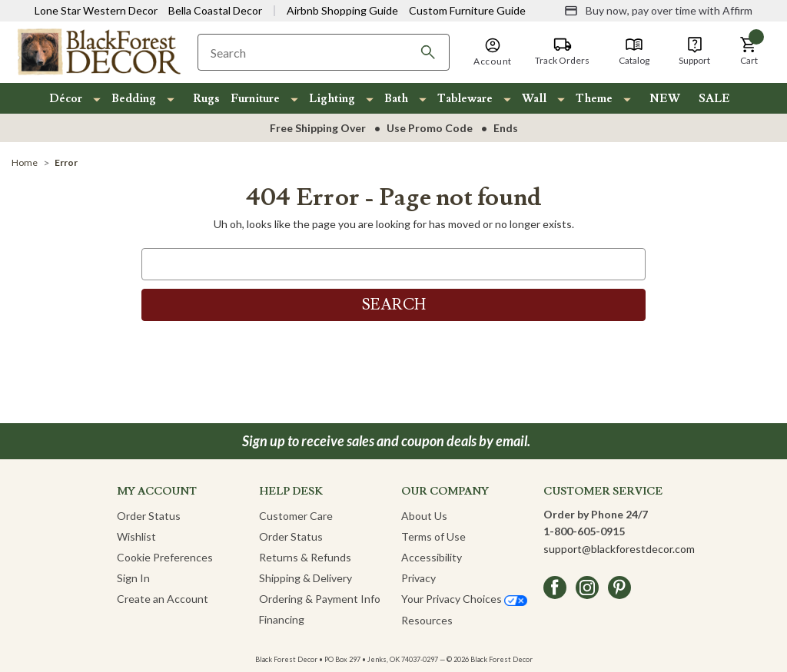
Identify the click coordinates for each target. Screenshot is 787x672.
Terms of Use (433, 536)
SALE (714, 99)
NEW (665, 99)
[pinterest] (619, 588)
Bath (396, 99)
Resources (427, 620)
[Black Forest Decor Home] (98, 51)
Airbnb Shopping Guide (342, 10)
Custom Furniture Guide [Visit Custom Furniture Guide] (467, 10)
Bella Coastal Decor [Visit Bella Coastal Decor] (215, 10)
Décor (66, 99)
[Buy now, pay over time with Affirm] (658, 11)
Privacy (418, 578)
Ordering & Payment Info (320, 599)
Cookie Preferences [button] (165, 557)
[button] (749, 51)
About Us (424, 516)
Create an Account (163, 599)
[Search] (428, 52)
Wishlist (136, 536)
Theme (594, 99)
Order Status (149, 516)
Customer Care (296, 516)
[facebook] (555, 588)
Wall (534, 99)
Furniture (255, 99)
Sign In (133, 578)
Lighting (332, 99)
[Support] (694, 51)
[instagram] (587, 588)
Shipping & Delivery (306, 578)
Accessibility (432, 557)
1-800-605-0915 (584, 531)
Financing (282, 619)
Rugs (206, 99)
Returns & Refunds (305, 557)
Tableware (465, 99)
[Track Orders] (562, 51)
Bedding (134, 99)
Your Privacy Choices (464, 599)
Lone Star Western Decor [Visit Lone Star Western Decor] (96, 10)
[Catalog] (634, 51)
